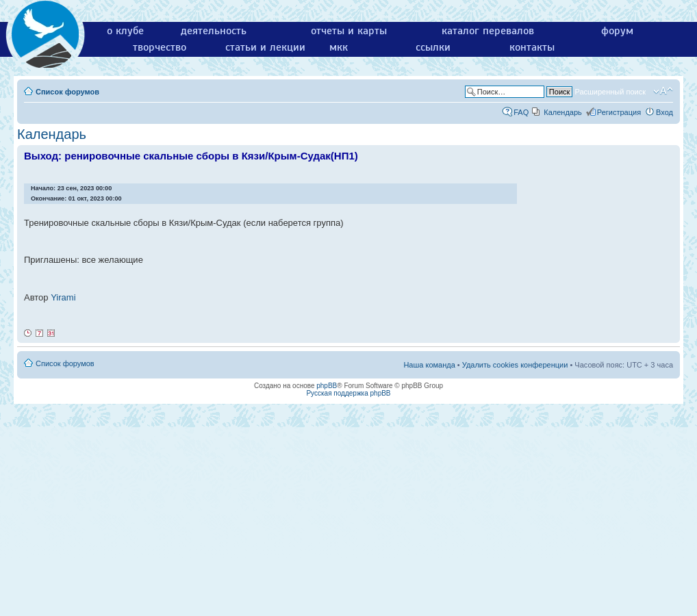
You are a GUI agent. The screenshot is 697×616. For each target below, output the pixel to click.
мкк (339, 47)
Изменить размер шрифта (663, 91)
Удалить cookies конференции (515, 365)
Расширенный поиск (610, 92)
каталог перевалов (488, 31)
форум (617, 31)
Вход (664, 112)
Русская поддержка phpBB (348, 393)
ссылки (433, 47)
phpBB (327, 386)
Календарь (563, 112)
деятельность (214, 31)
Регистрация (619, 112)
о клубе (125, 31)
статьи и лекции (265, 47)
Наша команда (429, 365)
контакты (532, 47)
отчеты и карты (349, 31)
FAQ (521, 112)
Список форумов (67, 92)
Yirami (63, 297)
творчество (160, 47)
